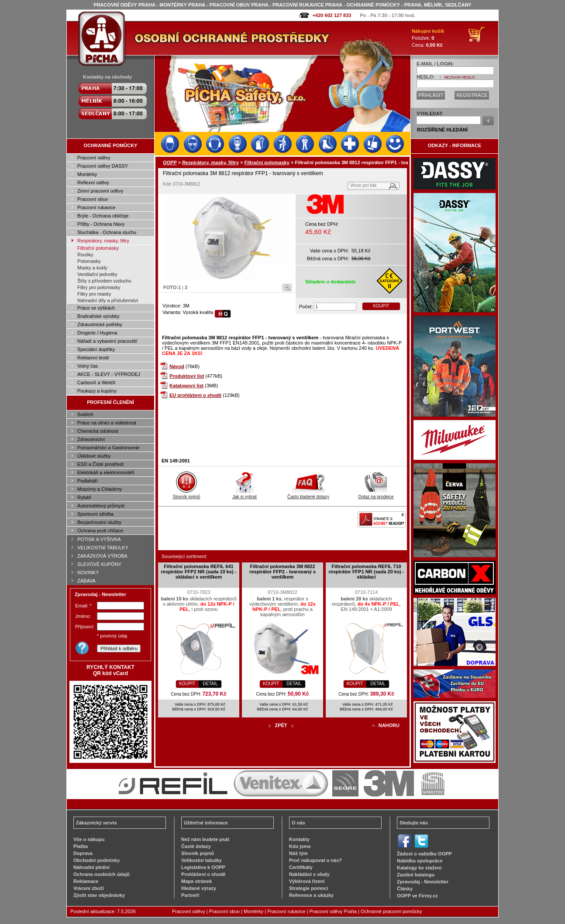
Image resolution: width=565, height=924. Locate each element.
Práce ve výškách (96, 308)
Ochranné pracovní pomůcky (391, 911)
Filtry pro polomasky (99, 287)
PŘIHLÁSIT (431, 95)
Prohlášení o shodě (203, 874)
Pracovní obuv (93, 199)
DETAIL (210, 684)
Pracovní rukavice (96, 207)
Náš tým (298, 853)
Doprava (83, 853)
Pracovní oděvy (94, 158)
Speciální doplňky (96, 349)
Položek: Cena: (428, 38)
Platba (81, 846)
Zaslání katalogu (416, 875)
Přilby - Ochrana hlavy (101, 224)
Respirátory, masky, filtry (103, 241)
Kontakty (299, 839)
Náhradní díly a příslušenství (108, 300)
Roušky (85, 255)
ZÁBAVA (86, 581)
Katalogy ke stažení (419, 868)
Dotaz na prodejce (376, 494)
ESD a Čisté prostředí (100, 464)
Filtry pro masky (94, 294)
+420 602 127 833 (332, 15)
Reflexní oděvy (93, 183)
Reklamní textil (93, 358)
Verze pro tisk (363, 185)
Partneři (190, 895)
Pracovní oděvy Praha (333, 911)
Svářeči (85, 414)
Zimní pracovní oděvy (100, 191)
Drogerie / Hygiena (97, 333)
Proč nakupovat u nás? (315, 860)
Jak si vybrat (245, 494)
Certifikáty (301, 867)
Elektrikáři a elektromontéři (106, 472)
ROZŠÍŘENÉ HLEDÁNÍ (442, 130)
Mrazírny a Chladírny (100, 489)
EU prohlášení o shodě (195, 395)
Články (405, 889)
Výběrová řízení (307, 881)
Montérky (87, 174)
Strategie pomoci (308, 888)
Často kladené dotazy (308, 494)
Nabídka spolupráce (420, 861)
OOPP (170, 162)
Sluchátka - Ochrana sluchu (107, 232)
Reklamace (86, 881)
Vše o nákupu (89, 839)
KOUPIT (381, 306)
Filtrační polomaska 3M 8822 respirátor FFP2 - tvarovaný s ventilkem (282, 572)
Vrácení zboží (89, 888)
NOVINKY (88, 572)
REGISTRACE (472, 95)
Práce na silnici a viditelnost (107, 423)
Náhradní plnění (91, 867)
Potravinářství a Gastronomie (108, 448)
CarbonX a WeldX (96, 383)
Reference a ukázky (311, 895)
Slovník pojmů (187, 494)
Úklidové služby (94, 456)
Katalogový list (186, 386)
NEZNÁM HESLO (460, 77)
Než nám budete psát (205, 839)
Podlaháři (87, 481)
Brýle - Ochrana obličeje (103, 216)
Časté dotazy (196, 846)
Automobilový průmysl (101, 506)
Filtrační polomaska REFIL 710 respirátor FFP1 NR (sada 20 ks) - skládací (366, 572)
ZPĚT (281, 725)
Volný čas (88, 366)
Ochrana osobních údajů (102, 874)
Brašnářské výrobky (98, 316)
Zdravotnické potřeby (100, 324)
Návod (177, 366)
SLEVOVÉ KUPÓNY (99, 564)
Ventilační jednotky (97, 274)
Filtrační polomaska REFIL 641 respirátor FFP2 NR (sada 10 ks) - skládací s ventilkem (198, 572)
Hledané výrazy (199, 888)
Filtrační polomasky (98, 248)
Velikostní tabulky (202, 860)
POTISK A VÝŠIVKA (99, 539)
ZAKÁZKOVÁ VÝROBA (102, 556)
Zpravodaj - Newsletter (423, 882)
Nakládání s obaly (309, 874)
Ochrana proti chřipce (100, 531)
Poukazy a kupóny (97, 391)
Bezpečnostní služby (99, 522)
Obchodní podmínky (96, 860)
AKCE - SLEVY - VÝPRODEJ (109, 374)
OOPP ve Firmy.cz (417, 896)
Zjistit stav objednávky (99, 895)
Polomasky (89, 261)
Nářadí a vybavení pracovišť (107, 341)
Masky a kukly (92, 268)
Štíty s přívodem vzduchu (104, 281)
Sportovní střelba (95, 514)
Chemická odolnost (98, 431)
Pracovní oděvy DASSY (103, 166)
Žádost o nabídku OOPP (424, 854)
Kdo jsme (300, 846)
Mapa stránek (196, 881)
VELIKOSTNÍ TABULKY (103, 548)
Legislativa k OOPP (203, 867)
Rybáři (84, 497)
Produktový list (187, 376)
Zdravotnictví (91, 439)
